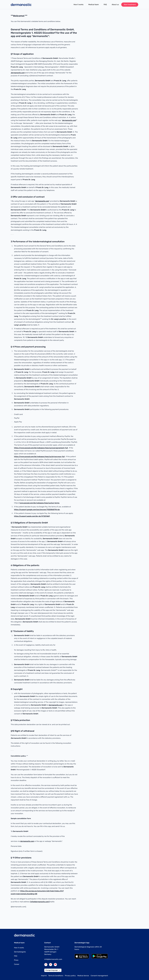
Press (16, 960)
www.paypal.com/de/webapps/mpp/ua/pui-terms (39, 503)
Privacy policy (70, 976)
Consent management (99, 976)
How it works (78, 5)
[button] (59, 970)
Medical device (83, 976)
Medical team (94, 5)
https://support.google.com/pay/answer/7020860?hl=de (37, 510)
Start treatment (130, 5)
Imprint (44, 976)
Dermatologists (20, 952)
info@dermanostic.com (40, 902)
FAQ (105, 5)
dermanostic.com (42, 201)
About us (115, 5)
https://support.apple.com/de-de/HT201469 (32, 516)
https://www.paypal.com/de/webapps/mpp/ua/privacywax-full (39, 457)
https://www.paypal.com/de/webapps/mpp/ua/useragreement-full (41, 448)
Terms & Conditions (56, 976)
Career (17, 964)
